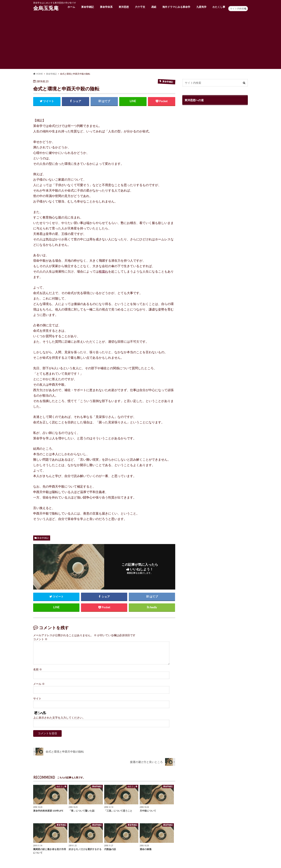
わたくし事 (219, 7)
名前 (38, 669)
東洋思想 (124, 7)
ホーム (71, 7)
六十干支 (140, 7)
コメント (40, 639)
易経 (154, 7)
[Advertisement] (140, 42)
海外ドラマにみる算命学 (176, 7)
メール (39, 684)
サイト (37, 699)
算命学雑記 (88, 7)
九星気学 (201, 7)
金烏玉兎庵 (46, 8)
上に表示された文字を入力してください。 (59, 718)
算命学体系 (106, 7)
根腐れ (103, 271)
